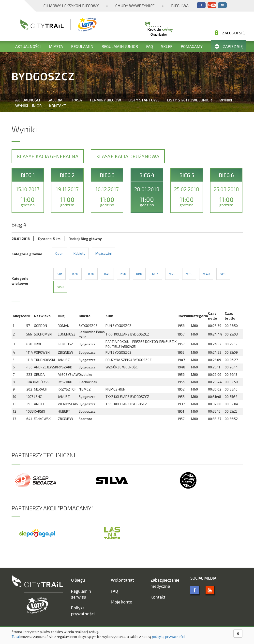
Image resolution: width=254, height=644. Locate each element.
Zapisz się (229, 46)
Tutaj (16, 637)
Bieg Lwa (180, 6)
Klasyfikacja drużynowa (128, 156)
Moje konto (122, 602)
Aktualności (28, 46)
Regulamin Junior (120, 46)
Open (59, 253)
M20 (172, 274)
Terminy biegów (105, 100)
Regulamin (82, 46)
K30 (91, 274)
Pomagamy (192, 46)
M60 (60, 287)
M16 (155, 274)
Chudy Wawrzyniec (135, 6)
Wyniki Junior (29, 105)
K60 (139, 274)
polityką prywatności (168, 637)
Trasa (76, 100)
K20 (75, 274)
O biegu (78, 580)
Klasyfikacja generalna (48, 156)
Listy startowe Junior (189, 100)
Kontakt (58, 105)
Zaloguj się (230, 33)
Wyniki (226, 100)
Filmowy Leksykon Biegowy (71, 6)
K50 (123, 274)
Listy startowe (144, 100)
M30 (189, 274)
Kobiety (79, 253)
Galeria (55, 100)
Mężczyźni (104, 253)
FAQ (149, 46)
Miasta (56, 46)
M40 (206, 274)
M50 (223, 274)
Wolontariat (122, 580)
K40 (107, 274)
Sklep (167, 46)
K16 (60, 274)
